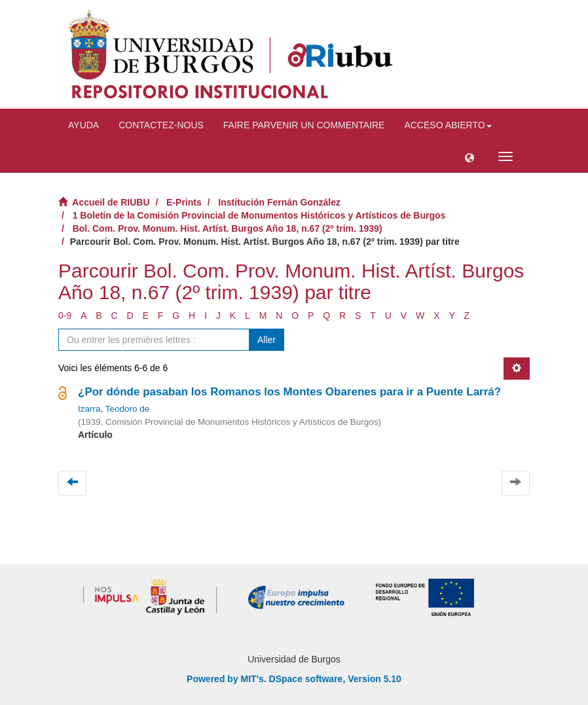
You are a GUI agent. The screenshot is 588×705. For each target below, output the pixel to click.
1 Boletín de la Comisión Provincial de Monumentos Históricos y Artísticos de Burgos (259, 215)
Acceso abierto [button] (448, 125)
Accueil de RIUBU (111, 202)
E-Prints (184, 202)
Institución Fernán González (279, 202)
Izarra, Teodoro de (114, 409)
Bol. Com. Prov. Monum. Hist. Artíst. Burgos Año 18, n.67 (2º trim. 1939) (228, 228)
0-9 (65, 316)
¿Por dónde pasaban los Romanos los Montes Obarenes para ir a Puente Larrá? (289, 392)
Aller (266, 340)
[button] (469, 156)
